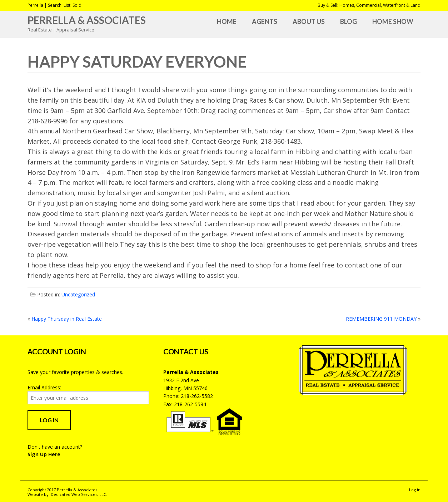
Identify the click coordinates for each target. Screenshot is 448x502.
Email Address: (44, 387)
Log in (415, 490)
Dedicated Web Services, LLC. (79, 494)
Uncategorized (78, 294)
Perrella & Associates (87, 20)
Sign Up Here (44, 454)
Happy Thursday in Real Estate (67, 319)
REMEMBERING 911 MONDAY (381, 319)
